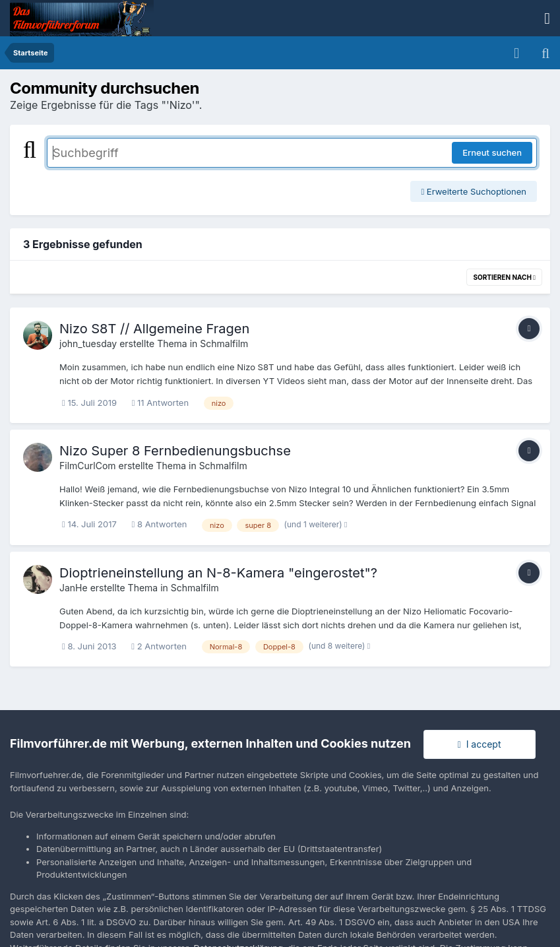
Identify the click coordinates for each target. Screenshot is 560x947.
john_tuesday (88, 343)
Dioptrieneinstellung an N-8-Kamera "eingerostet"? (218, 573)
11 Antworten (160, 403)
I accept (480, 744)
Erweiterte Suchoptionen (474, 191)
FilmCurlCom (88, 466)
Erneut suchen (492, 152)
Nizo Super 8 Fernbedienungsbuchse (175, 451)
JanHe (74, 588)
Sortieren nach (504, 277)
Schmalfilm (224, 343)
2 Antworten (159, 646)
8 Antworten (160, 524)
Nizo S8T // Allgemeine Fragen (154, 329)
